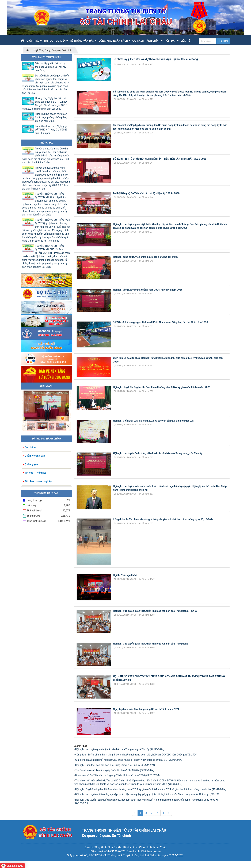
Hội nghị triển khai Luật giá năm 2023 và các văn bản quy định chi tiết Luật (154, 421)
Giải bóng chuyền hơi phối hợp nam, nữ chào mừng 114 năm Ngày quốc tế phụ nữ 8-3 (129, 760)
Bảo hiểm (30, 447)
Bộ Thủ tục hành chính (46, 439)
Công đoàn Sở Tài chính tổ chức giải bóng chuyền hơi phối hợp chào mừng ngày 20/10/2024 (163, 519)
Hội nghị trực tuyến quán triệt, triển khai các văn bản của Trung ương (151, 644)
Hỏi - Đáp (170, 41)
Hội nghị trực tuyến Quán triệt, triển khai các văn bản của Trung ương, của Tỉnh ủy (158, 453)
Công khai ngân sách (113, 41)
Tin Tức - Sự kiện (55, 41)
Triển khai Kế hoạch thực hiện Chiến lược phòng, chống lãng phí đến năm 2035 (51, 117)
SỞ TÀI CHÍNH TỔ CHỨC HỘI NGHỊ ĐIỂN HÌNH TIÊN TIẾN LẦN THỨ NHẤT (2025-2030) (160, 159)
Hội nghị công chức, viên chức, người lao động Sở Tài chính (145, 257)
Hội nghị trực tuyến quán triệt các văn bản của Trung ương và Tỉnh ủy (120, 749)
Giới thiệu (33, 41)
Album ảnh (46, 386)
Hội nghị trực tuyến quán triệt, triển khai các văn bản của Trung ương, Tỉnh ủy (155, 611)
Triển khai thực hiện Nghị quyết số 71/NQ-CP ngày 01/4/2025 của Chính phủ (52, 130)
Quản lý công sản (35, 456)
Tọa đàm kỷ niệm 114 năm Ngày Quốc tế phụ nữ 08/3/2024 (115, 770)
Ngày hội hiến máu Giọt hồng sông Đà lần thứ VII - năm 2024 (146, 709)
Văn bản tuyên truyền (46, 57)
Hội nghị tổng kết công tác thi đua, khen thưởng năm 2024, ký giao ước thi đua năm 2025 (162, 387)
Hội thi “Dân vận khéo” (125, 575)
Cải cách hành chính (146, 41)
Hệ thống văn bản (82, 41)
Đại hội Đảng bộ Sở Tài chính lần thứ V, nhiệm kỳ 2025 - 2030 (146, 193)
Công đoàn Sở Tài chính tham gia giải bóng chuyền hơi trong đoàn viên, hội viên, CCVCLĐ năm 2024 (136, 755)
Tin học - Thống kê (35, 473)
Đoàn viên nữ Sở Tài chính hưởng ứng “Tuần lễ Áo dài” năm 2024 (117, 775)
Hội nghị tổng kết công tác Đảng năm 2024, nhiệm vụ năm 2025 (148, 290)
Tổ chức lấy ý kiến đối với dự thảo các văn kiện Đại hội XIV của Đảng (156, 59)
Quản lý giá (31, 464)
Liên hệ (185, 41)
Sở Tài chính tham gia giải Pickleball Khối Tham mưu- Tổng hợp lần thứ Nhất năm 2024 (161, 322)
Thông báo (46, 143)
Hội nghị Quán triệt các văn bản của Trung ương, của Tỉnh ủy (115, 765)
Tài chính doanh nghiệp (38, 481)
